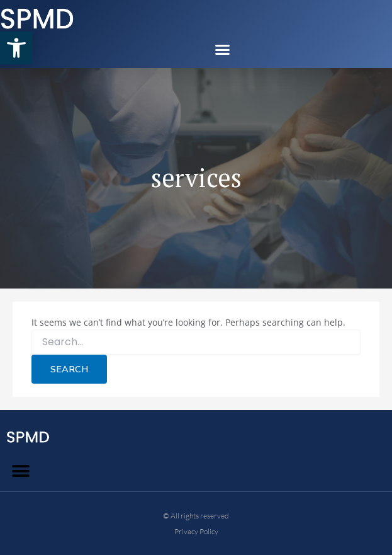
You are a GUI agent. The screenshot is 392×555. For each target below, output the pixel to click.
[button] (16, 48)
